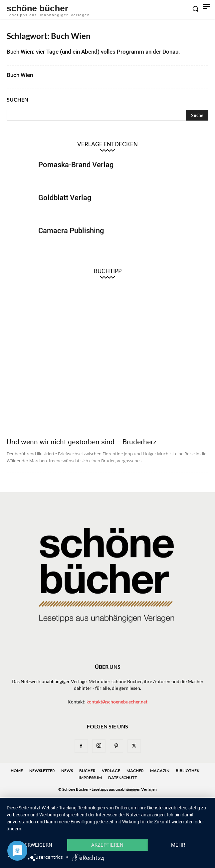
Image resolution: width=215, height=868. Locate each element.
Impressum (90, 778)
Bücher (87, 771)
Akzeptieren (107, 845)
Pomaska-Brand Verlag (76, 165)
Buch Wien (20, 75)
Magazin (160, 771)
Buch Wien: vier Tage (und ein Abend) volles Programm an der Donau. (93, 52)
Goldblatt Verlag (65, 198)
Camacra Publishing (71, 231)
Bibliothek (188, 771)
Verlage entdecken (107, 144)
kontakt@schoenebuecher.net (117, 702)
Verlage (111, 771)
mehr (178, 845)
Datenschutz (122, 778)
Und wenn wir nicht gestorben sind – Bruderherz (82, 442)
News (67, 771)
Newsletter (42, 771)
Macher (135, 771)
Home (17, 771)
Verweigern (37, 845)
